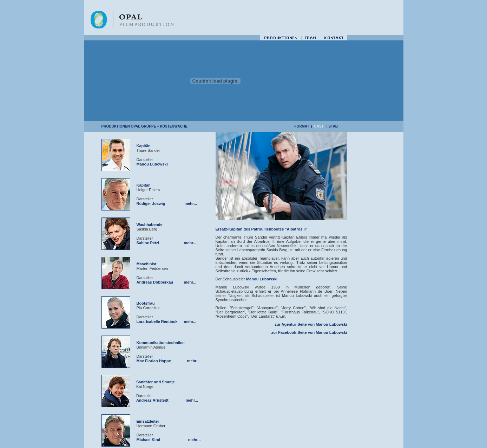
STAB (333, 126)
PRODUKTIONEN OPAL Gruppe (129, 126)
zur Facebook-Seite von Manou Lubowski (309, 332)
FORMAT (302, 126)
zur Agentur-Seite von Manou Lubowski (311, 324)
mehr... (190, 203)
